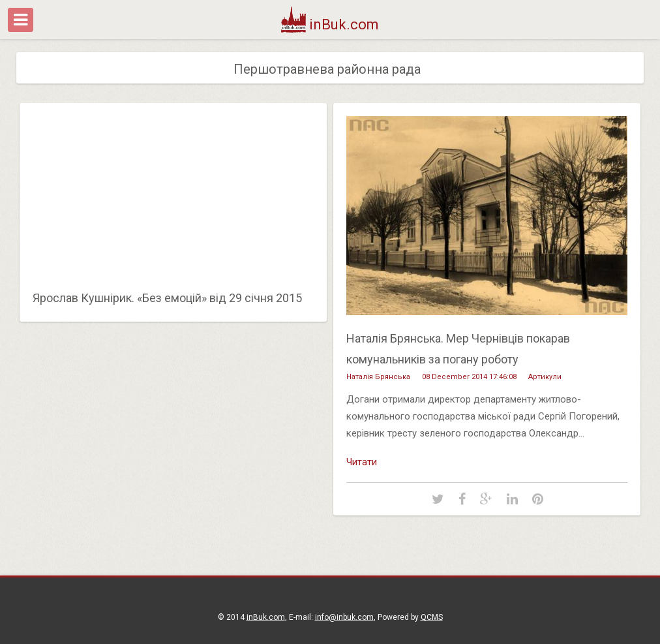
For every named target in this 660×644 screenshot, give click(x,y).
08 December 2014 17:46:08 (469, 377)
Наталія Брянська (378, 377)
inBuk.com (330, 24)
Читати (362, 462)
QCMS (432, 617)
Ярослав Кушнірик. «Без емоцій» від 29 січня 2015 (167, 298)
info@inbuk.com (344, 617)
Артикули (545, 377)
